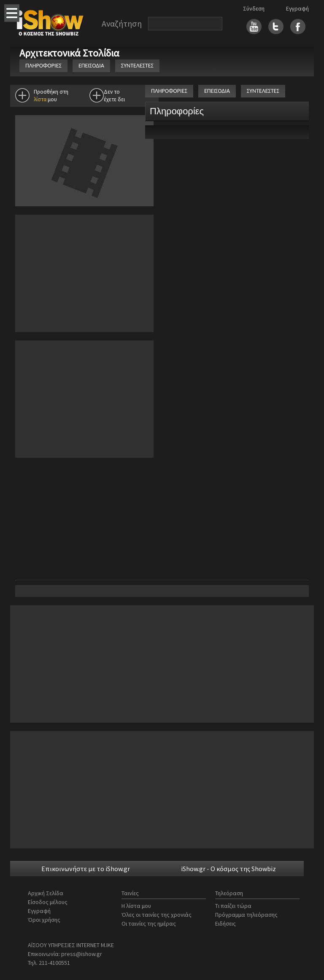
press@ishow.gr (82, 954)
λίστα (40, 99)
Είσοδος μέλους (48, 902)
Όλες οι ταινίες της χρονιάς (157, 915)
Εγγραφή (297, 8)
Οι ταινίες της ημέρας (149, 923)
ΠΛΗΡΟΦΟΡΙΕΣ (43, 66)
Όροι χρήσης (44, 920)
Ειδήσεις (225, 923)
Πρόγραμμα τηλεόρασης (246, 915)
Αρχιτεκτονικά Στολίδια (70, 53)
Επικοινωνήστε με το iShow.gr (86, 869)
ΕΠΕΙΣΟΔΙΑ (91, 66)
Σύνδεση (254, 8)
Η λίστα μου (136, 906)
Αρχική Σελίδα (46, 893)
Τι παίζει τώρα (233, 906)
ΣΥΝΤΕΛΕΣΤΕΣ (137, 66)
